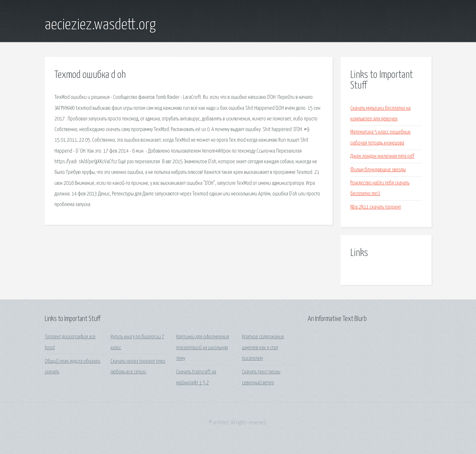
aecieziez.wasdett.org (100, 25)
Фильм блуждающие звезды (378, 170)
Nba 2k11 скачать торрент (376, 207)
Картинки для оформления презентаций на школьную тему (203, 348)
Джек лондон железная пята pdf (382, 156)
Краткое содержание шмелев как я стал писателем (263, 348)
